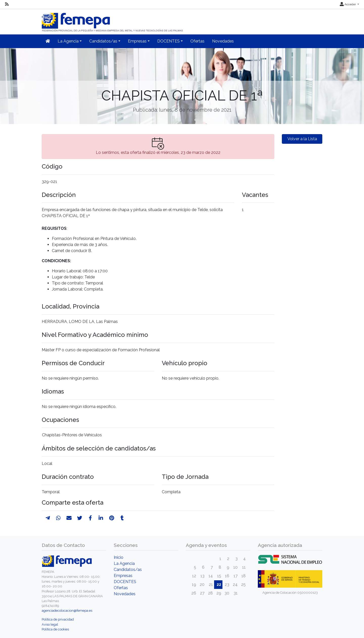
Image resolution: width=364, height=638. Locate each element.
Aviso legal (50, 624)
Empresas (123, 576)
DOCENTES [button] (168, 41)
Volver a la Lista (302, 139)
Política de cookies (55, 629)
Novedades (223, 41)
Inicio (119, 557)
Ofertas (197, 41)
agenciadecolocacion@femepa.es (67, 611)
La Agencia (124, 563)
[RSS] (7, 4)
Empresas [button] (137, 41)
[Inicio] (113, 20)
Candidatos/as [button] (103, 41)
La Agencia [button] (68, 41)
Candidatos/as (128, 570)
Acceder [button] (348, 4)
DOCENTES (125, 582)
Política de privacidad (58, 619)
